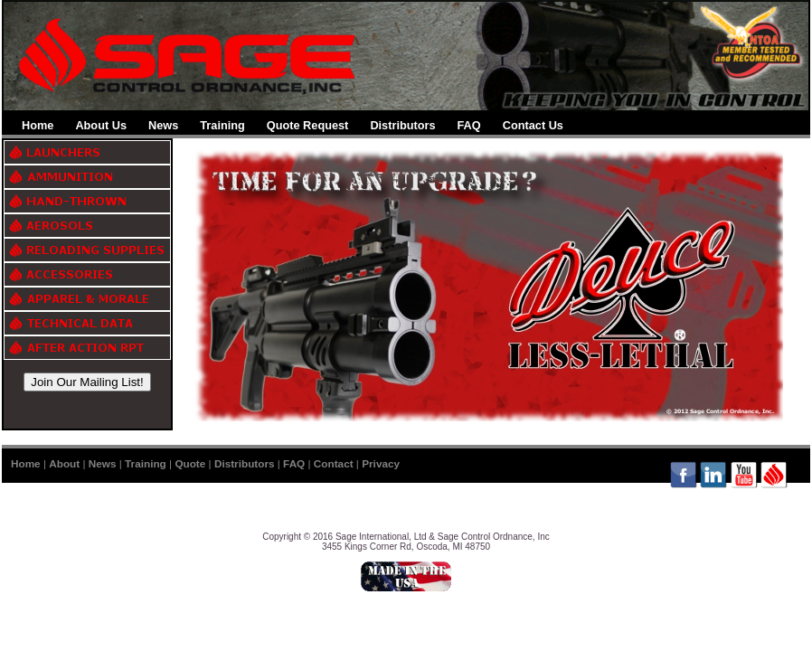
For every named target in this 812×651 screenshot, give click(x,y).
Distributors (402, 125)
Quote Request (308, 125)
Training (222, 125)
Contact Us (533, 125)
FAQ (469, 125)
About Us (101, 125)
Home (38, 125)
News (163, 125)
